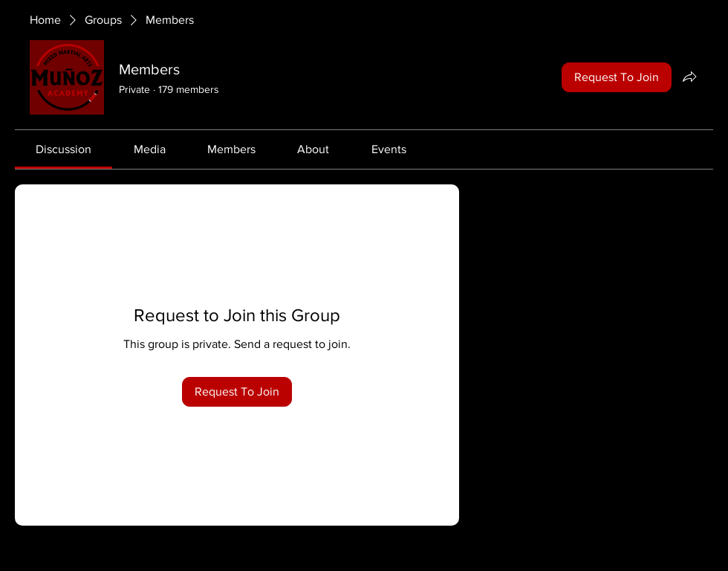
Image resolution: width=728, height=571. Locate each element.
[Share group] (689, 77)
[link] (64, 149)
